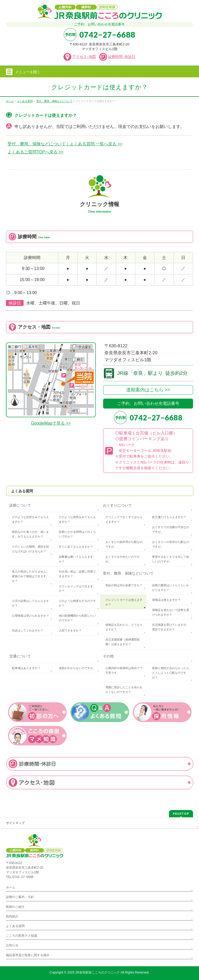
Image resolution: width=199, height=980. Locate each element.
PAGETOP (181, 814)
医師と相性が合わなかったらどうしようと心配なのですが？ (171, 673)
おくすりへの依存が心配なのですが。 (171, 544)
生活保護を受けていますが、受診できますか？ (171, 627)
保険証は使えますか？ (166, 600)
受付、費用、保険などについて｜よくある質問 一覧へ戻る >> (65, 144)
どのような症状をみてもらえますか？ (30, 519)
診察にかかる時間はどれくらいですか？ (77, 534)
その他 (108, 656)
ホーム (11, 887)
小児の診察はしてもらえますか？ (30, 603)
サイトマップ (15, 823)
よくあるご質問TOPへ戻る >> (35, 152)
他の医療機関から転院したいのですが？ (77, 618)
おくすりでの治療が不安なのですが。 (171, 529)
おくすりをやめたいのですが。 (123, 559)
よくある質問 (22, 491)
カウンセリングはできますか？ (76, 589)
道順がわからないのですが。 (77, 668)
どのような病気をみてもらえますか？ (77, 519)
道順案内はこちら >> (148, 390)
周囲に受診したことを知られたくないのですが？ (124, 690)
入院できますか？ (70, 630)
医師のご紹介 (15, 907)
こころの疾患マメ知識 (22, 936)
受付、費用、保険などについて (128, 573)
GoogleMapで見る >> (51, 423)
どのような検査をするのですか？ (77, 603)
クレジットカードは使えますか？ (124, 602)
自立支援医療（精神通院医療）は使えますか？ (123, 642)
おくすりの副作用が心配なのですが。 (124, 544)
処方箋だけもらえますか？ (169, 517)
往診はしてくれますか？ (28, 630)
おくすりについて (117, 505)
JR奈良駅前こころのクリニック (98, 972)
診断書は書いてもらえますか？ (76, 559)
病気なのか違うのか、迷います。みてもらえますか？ (30, 534)
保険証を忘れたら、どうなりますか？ (124, 627)
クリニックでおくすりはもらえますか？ (124, 519)
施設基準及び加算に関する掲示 (28, 955)
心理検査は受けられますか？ (30, 616)
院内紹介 (12, 916)
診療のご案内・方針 (20, 897)
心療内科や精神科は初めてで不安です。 (124, 670)
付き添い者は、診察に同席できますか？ (77, 574)
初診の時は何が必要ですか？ (124, 585)
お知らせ (12, 945)
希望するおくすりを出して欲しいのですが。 (171, 559)
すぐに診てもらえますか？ (76, 547)
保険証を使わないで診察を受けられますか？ (171, 612)
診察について (20, 505)
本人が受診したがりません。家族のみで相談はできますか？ (30, 576)
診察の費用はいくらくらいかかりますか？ (171, 588)
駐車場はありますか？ (26, 668)
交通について (20, 656)
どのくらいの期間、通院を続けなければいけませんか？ (30, 549)
